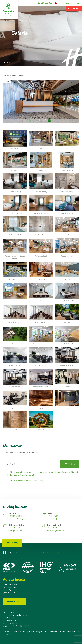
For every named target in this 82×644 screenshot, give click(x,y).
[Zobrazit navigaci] (76, 3)
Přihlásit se (70, 464)
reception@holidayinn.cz (18, 519)
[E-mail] (32, 464)
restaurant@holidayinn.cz (56, 530)
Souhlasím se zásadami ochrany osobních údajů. (26, 481)
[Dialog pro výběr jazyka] (58, 3)
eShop (66, 3)
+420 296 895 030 (54, 528)
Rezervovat (74, 8)
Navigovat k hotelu (14, 601)
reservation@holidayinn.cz (58, 519)
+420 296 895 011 (55, 516)
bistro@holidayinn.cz (16, 530)
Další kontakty (12, 543)
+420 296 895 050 (16, 516)
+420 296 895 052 (16, 528)
